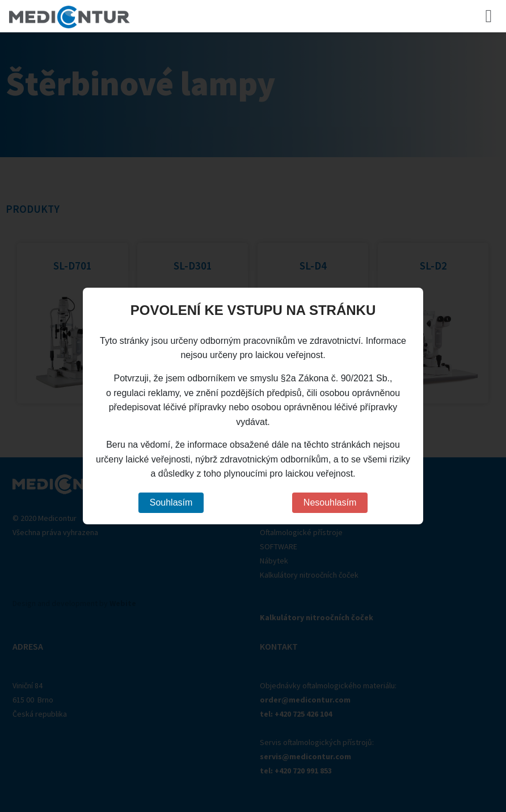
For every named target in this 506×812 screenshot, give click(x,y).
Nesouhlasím (330, 502)
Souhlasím (171, 502)
